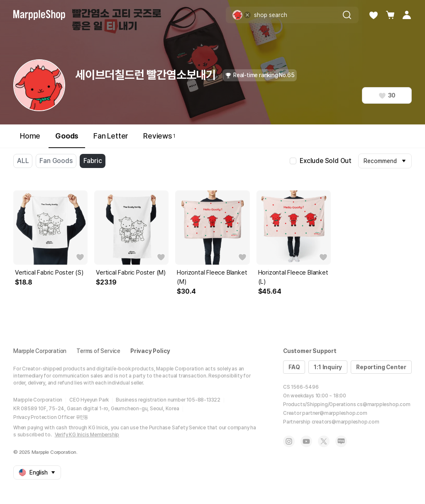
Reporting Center (381, 367)
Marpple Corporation (40, 351)
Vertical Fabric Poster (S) (49, 273)
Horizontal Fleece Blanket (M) (212, 277)
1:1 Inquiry (328, 367)
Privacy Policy (150, 351)
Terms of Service (98, 351)
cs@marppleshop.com (383, 404)
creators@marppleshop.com (346, 422)
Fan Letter (111, 136)
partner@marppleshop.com (335, 413)
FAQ (294, 367)
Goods (67, 140)
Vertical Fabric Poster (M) (131, 273)
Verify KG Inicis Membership (87, 435)
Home (30, 136)
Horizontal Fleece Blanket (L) (293, 277)
